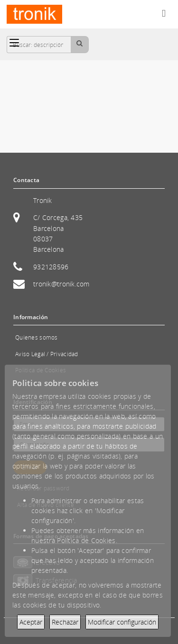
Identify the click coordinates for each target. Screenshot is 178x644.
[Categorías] (14, 43)
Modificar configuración (122, 622)
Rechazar (65, 622)
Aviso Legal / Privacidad (47, 354)
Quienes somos (37, 337)
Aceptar (31, 622)
